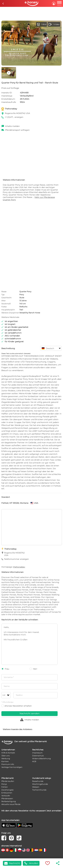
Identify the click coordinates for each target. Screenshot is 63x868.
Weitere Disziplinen (10, 313)
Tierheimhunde (39, 790)
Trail (21, 310)
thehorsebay (19, 567)
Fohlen (5, 787)
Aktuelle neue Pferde (11, 804)
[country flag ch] (7, 850)
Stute (22, 298)
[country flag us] (24, 850)
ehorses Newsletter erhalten (17, 706)
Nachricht (12, 863)
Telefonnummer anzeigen (16, 559)
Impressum (37, 753)
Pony (22, 295)
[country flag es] (40, 850)
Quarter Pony (25, 291)
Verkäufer (6, 796)
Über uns (5, 756)
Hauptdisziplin (8, 310)
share (58, 863)
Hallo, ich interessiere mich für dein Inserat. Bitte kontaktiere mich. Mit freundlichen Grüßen (29, 644)
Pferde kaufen (8, 781)
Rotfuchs (23, 307)
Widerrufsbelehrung (41, 758)
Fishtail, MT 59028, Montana (15, 503)
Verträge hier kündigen (12, 767)
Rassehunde (38, 781)
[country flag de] (11, 850)
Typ (3, 295)
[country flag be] (32, 850)
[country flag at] (3, 850)
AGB (34, 761)
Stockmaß (6, 304)
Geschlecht (6, 298)
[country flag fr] (45, 850)
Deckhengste (7, 790)
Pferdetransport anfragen (17, 130)
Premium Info (8, 764)
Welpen (36, 787)
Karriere (5, 761)
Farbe (4, 307)
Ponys (4, 784)
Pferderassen (7, 798)
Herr (33, 669)
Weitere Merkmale (10, 317)
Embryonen (7, 793)
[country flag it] (16, 850)
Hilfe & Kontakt (8, 753)
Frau (5, 669)
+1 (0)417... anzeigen (14, 117)
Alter (4, 301)
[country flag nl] (36, 850)
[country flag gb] (28, 850)
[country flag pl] (20, 850)
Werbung (6, 758)
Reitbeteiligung (9, 801)
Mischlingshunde (40, 784)
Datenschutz (38, 756)
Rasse (4, 291)
